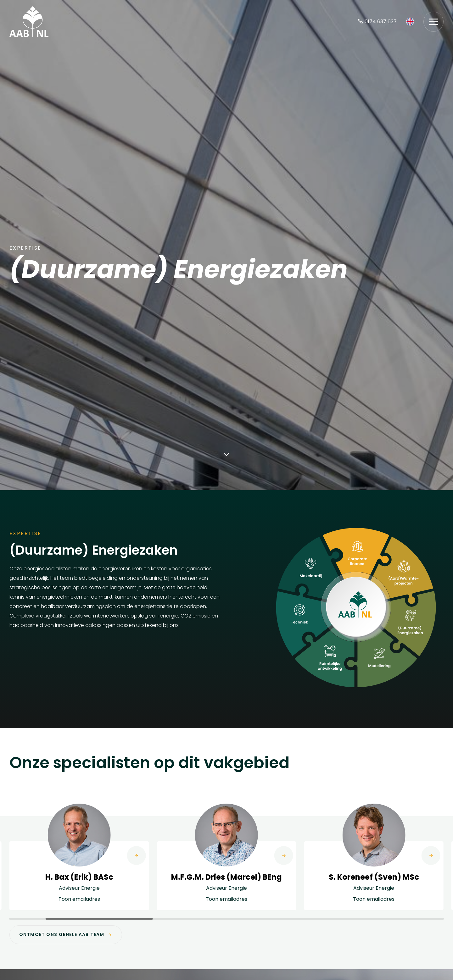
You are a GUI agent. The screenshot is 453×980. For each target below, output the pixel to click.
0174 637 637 (377, 22)
